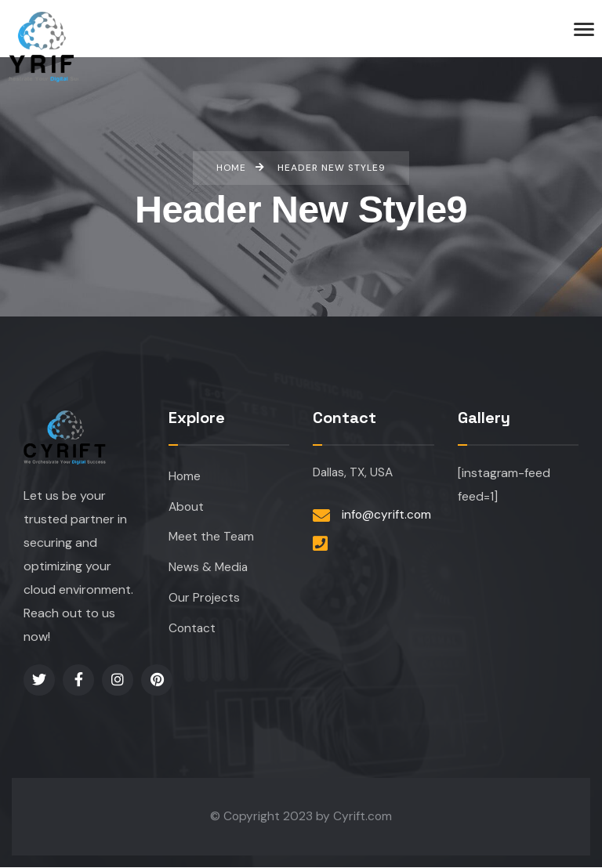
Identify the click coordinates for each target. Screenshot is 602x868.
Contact (192, 630)
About (186, 507)
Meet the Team (212, 538)
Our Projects (203, 600)
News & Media (209, 569)
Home (185, 477)
